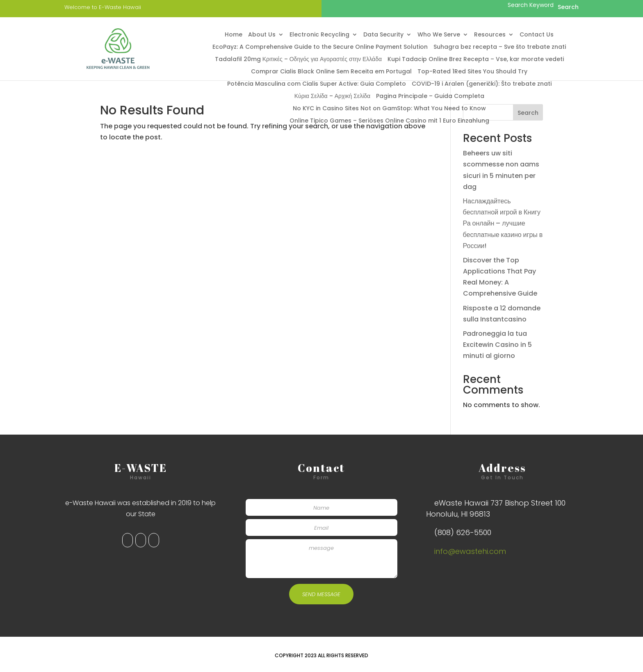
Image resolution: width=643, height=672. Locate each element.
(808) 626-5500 (463, 532)
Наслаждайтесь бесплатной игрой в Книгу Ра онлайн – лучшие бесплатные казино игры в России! (503, 223)
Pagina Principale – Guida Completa (430, 97)
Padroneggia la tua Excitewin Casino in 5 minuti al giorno (497, 345)
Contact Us (537, 35)
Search (528, 113)
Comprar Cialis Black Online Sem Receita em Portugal (331, 72)
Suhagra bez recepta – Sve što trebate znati (500, 47)
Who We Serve (439, 35)
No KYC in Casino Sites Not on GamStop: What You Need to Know (389, 109)
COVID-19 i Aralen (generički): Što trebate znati (482, 84)
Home (234, 35)
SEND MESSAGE (321, 594)
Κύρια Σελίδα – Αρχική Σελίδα (333, 97)
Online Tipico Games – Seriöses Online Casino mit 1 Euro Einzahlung (389, 121)
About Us (262, 35)
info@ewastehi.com (470, 551)
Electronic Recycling (319, 35)
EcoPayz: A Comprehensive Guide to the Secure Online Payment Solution (320, 47)
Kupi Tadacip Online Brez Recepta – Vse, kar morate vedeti (476, 60)
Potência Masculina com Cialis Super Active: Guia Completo (317, 84)
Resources (490, 35)
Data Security (383, 35)
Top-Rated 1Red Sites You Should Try (472, 72)
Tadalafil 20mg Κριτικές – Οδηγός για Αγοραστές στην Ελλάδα (298, 60)
